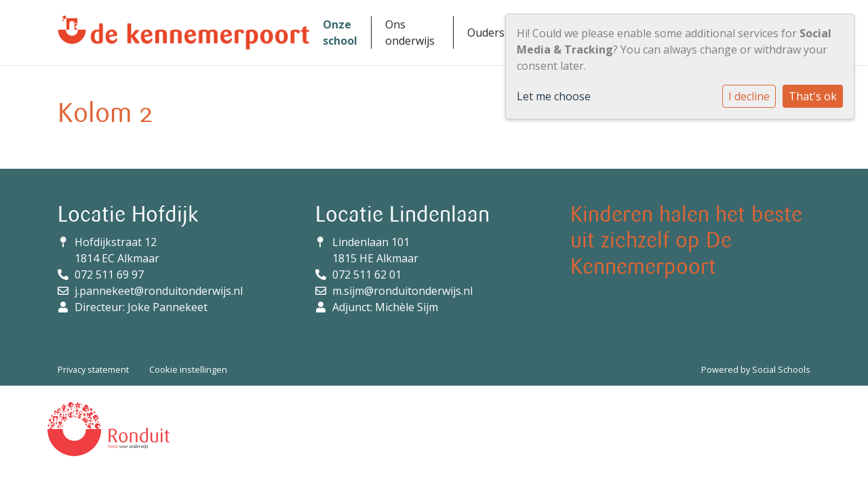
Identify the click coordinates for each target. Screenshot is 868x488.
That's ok (813, 96)
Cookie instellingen (188, 369)
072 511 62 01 (367, 274)
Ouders (486, 33)
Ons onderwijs (410, 33)
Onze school (340, 33)
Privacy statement (93, 369)
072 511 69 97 (109, 274)
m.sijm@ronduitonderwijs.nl (402, 291)
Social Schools (781, 369)
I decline (749, 96)
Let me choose (554, 96)
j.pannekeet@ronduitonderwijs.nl (159, 291)
